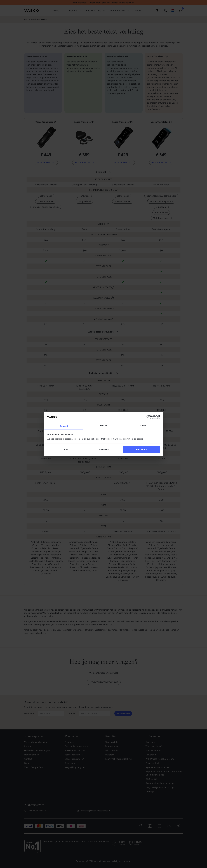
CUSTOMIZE (104, 449)
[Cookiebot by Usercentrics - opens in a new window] (148, 417)
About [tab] (143, 425)
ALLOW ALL (141, 449)
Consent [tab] (64, 426)
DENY (65, 449)
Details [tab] (103, 425)
